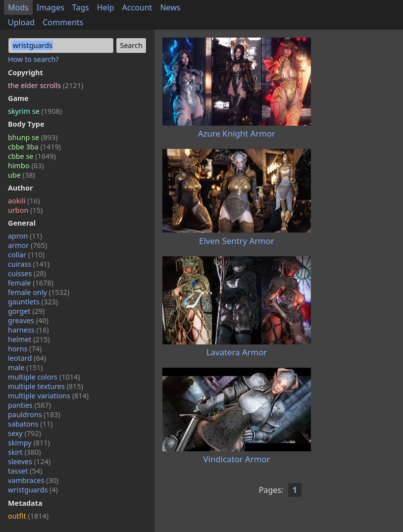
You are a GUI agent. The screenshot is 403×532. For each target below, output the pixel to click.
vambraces (33, 480)
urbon (25, 210)
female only (39, 292)
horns (25, 349)
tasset (25, 471)
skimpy (29, 443)
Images (50, 7)
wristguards (33, 490)
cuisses (27, 273)
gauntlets (33, 302)
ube (22, 175)
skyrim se (35, 111)
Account (137, 7)
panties (29, 405)
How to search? (33, 59)
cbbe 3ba (34, 147)
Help (106, 7)
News (170, 7)
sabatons (30, 424)
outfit (28, 516)
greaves (28, 320)
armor (27, 245)
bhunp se (33, 137)
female (31, 283)
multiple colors (44, 377)
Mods (18, 7)
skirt (25, 452)
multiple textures (46, 386)
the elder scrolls (46, 85)
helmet (29, 339)
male (25, 367)
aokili (24, 201)
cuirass (29, 264)
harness (28, 330)
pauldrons (34, 414)
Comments (63, 22)
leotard (27, 358)
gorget (26, 311)
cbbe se (32, 156)
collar (26, 255)
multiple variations (48, 396)
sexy (25, 433)
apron (25, 236)
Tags (81, 7)
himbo (26, 166)
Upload (21, 22)
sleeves (29, 461)
